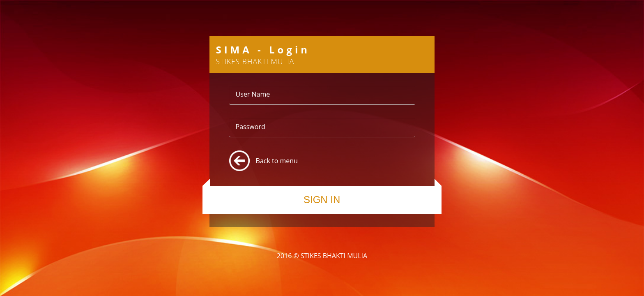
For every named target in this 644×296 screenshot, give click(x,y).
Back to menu (277, 161)
